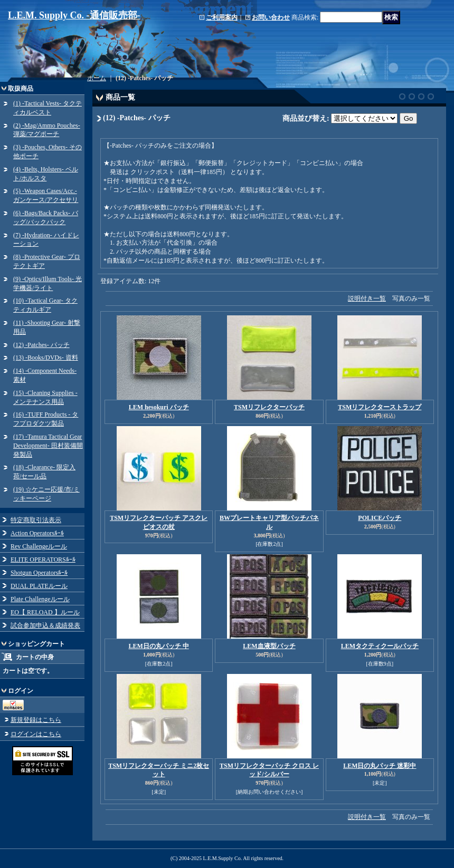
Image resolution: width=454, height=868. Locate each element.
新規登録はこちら (36, 720)
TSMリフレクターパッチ (269, 407)
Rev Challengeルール (39, 546)
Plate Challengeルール (40, 599)
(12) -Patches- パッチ (41, 345)
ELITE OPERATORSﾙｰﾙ (43, 560)
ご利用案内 (222, 17)
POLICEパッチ (380, 518)
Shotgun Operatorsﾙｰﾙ (39, 573)
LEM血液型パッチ (269, 646)
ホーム (97, 78)
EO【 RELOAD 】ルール (45, 612)
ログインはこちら (36, 734)
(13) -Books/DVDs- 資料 (46, 358)
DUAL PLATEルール (39, 586)
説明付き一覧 (367, 298)
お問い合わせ (271, 17)
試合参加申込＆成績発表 (45, 625)
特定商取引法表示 (36, 520)
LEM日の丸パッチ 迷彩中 (380, 766)
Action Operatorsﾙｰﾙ (37, 533)
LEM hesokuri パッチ (159, 407)
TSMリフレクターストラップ (380, 407)
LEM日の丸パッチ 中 (158, 646)
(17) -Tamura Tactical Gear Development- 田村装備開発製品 (48, 446)
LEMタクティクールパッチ (380, 646)
